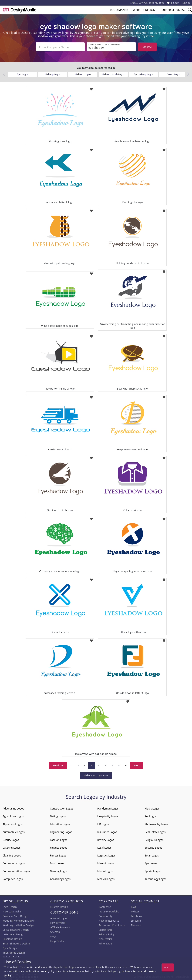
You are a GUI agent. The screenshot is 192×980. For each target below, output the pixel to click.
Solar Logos (152, 855)
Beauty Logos (11, 839)
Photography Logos (156, 823)
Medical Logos (106, 878)
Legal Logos (104, 847)
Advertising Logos (13, 808)
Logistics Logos (106, 855)
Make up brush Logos (113, 74)
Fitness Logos (58, 855)
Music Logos (152, 808)
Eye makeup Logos (143, 74)
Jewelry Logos (106, 839)
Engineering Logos (61, 831)
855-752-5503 (157, 3)
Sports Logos (152, 870)
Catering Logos (12, 847)
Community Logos (14, 862)
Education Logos (60, 823)
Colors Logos (174, 74)
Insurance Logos (107, 831)
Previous (58, 765)
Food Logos (57, 862)
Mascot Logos (106, 862)
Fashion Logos (59, 839)
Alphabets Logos (13, 823)
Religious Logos (154, 839)
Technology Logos (156, 878)
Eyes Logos (22, 74)
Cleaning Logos (12, 855)
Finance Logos (59, 847)
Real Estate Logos (155, 831)
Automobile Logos (14, 831)
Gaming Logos (59, 870)
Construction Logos (62, 808)
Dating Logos (58, 815)
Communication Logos (16, 870)
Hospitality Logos (108, 815)
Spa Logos (151, 862)
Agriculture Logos (13, 815)
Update (147, 47)
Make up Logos (83, 74)
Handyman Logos (108, 808)
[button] (188, 74)
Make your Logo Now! (96, 775)
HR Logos (103, 823)
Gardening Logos (60, 878)
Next (137, 765)
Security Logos (153, 847)
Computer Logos (13, 878)
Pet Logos (151, 815)
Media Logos (105, 870)
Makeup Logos (53, 74)
